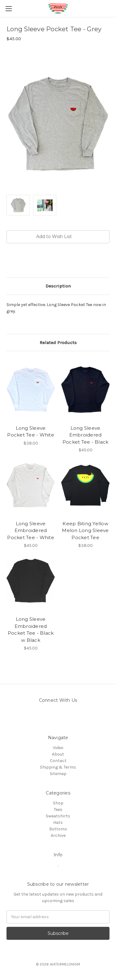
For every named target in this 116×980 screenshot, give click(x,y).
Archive (58, 835)
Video (58, 748)
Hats (58, 822)
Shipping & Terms (58, 767)
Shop (58, 803)
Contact (58, 761)
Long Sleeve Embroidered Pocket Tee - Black (86, 435)
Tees (58, 810)
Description (58, 286)
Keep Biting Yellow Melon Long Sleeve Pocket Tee (85, 530)
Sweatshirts (58, 816)
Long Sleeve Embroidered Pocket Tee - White (31, 530)
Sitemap (58, 774)
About (58, 754)
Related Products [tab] (58, 343)
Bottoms (58, 829)
